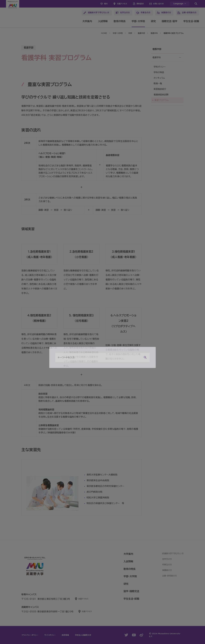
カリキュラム (159, 78)
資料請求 (140, 4)
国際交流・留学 (170, 21)
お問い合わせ (158, 4)
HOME (104, 33)
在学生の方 (123, 13)
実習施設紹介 (160, 89)
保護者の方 (164, 13)
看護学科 (154, 33)
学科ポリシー (160, 67)
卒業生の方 (143, 13)
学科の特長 (159, 72)
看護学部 (141, 33)
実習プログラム (162, 100)
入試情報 (103, 21)
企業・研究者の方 (187, 13)
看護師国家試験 (161, 95)
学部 (130, 33)
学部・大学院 (138, 21)
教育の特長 (120, 21)
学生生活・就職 (191, 21)
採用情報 (65, 635)
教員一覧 (158, 83)
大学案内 (87, 21)
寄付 (106, 4)
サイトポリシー (50, 635)
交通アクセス (122, 4)
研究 (153, 21)
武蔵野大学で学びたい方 (96, 13)
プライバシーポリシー (30, 635)
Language (178, 4)
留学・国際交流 (131, 591)
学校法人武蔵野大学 (83, 635)
